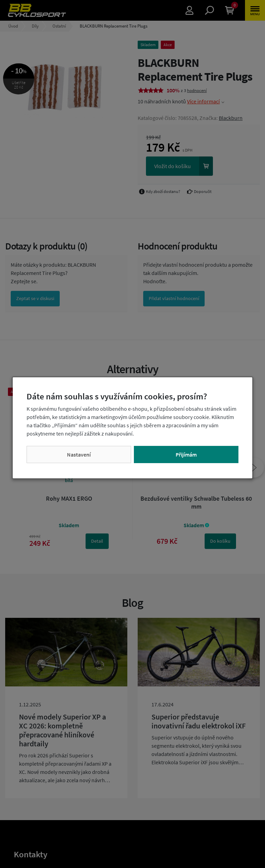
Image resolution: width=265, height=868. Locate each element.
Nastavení (79, 455)
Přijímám (186, 455)
